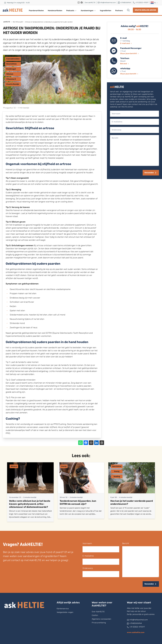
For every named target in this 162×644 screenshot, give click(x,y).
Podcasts (72, 11)
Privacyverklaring (99, 623)
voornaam (87, 543)
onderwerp (88, 568)
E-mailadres (88, 556)
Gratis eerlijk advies (145, 10)
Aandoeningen (88, 11)
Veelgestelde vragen (65, 612)
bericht (126, 543)
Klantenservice (63, 609)
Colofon (95, 615)
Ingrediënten (106, 11)
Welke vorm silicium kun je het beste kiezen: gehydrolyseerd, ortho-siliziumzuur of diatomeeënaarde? (30, 504)
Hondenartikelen (55, 11)
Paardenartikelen (36, 11)
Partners (119, 11)
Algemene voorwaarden (101, 619)
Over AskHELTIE (98, 612)
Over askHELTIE (90, 3)
